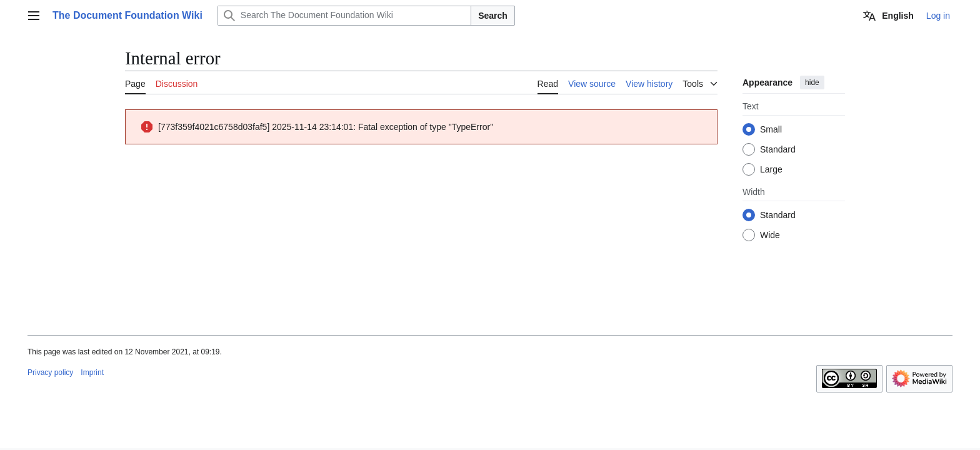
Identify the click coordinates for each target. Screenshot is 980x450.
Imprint (92, 372)
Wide (770, 235)
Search (493, 16)
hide (812, 82)
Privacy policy (50, 372)
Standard (778, 149)
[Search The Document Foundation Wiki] (344, 16)
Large (771, 169)
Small (771, 129)
